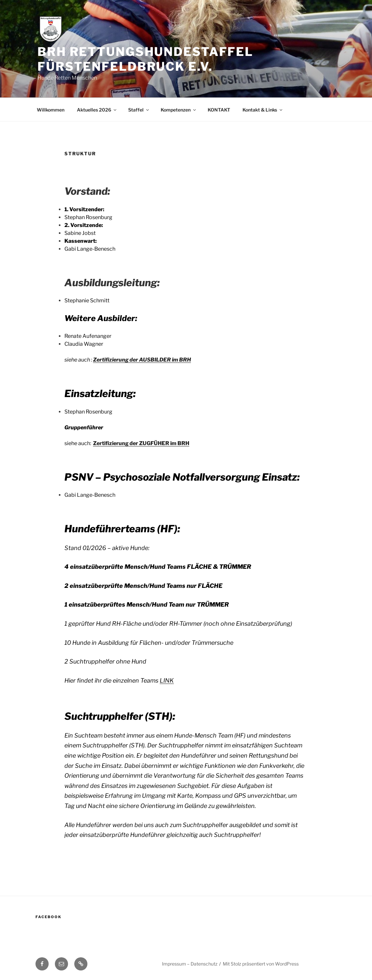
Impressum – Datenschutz (190, 964)
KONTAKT (219, 110)
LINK (167, 680)
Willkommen (51, 110)
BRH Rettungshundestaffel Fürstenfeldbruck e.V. (145, 59)
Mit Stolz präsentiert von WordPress (261, 964)
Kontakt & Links (263, 110)
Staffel (139, 110)
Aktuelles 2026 (97, 110)
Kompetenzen (179, 110)
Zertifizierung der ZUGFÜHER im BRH (141, 443)
